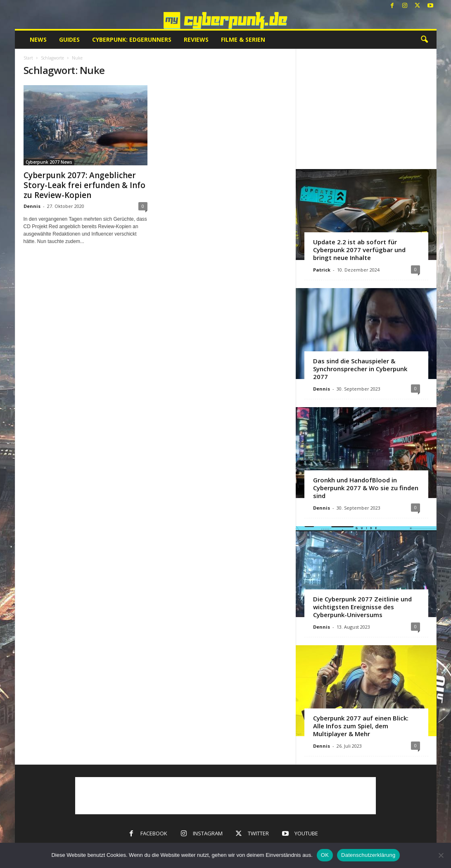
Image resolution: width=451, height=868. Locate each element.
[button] (424, 40)
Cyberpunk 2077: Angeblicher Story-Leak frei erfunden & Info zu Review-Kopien (84, 185)
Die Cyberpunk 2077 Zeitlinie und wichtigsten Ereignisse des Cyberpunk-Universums (362, 607)
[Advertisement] (366, 109)
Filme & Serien (243, 39)
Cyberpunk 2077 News (49, 162)
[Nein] (441, 855)
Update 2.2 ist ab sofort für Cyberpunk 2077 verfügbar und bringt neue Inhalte (359, 250)
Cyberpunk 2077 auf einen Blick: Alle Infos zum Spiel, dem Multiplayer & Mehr (361, 726)
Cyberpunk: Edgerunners (132, 39)
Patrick (322, 270)
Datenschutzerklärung (368, 855)
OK (325, 855)
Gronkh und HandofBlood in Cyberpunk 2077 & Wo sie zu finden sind (366, 488)
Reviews (196, 39)
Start (28, 58)
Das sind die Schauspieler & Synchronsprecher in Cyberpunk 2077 (360, 369)
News (38, 39)
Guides (69, 39)
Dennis (32, 206)
